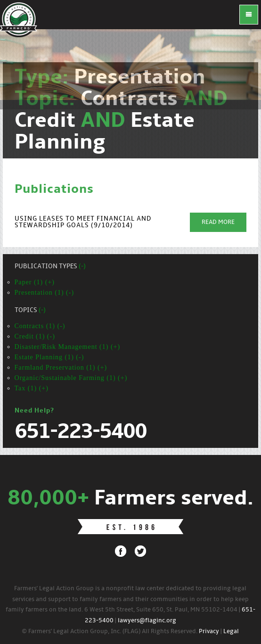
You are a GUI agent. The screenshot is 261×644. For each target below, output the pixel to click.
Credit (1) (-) (35, 336)
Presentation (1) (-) (45, 293)
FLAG (19, 19)
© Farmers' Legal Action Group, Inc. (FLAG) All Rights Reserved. (110, 632)
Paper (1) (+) (35, 282)
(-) (82, 267)
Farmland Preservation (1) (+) (61, 367)
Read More (218, 222)
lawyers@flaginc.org (147, 621)
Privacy (209, 632)
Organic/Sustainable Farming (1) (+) (71, 378)
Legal (231, 632)
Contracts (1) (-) (40, 326)
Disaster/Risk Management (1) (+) (68, 347)
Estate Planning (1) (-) (49, 357)
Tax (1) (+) (32, 388)
